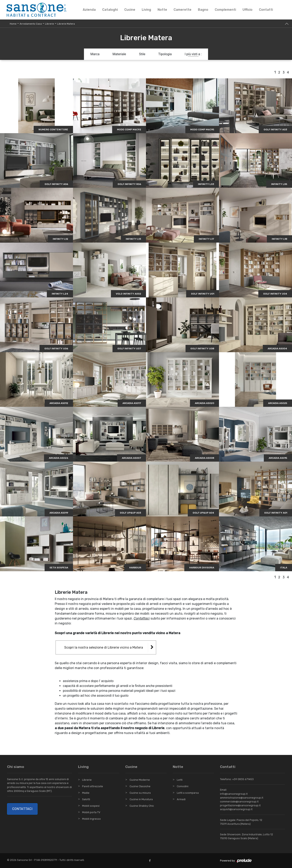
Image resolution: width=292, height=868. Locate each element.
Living (146, 10)
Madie (86, 793)
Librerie (49, 24)
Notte (162, 10)
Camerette (182, 10)
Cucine (130, 10)
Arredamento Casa (31, 24)
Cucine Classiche (140, 786)
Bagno (203, 10)
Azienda (89, 10)
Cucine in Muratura (141, 799)
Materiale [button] (119, 54)
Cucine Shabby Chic (142, 806)
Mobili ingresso (91, 819)
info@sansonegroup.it (234, 794)
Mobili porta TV (91, 812)
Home (13, 24)
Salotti (86, 799)
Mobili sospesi (91, 806)
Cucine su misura (140, 793)
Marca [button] (95, 54)
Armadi (181, 799)
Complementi (225, 10)
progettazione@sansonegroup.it (240, 805)
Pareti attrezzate (93, 786)
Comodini (183, 786)
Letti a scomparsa (188, 793)
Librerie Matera (66, 24)
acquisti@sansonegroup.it (236, 809)
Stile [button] (142, 54)
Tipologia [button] (165, 54)
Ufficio (247, 10)
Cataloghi (110, 10)
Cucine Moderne (140, 780)
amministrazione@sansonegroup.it (242, 798)
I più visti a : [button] (193, 54)
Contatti (266, 10)
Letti (180, 780)
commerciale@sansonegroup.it (239, 802)
